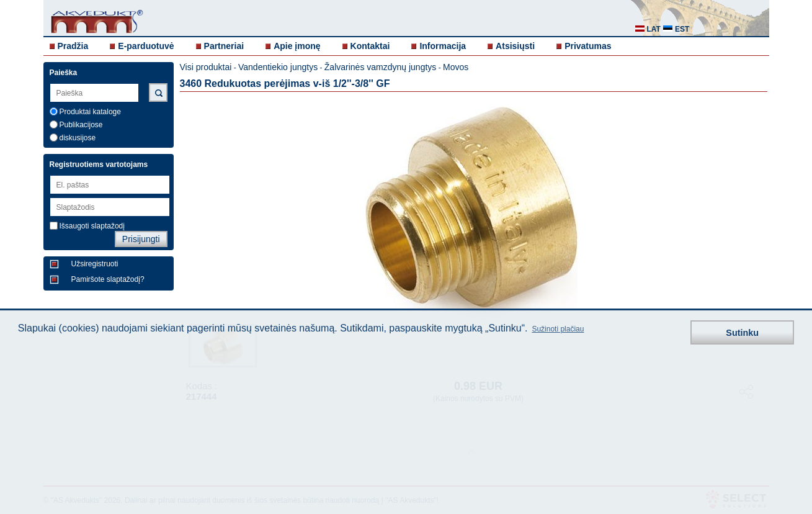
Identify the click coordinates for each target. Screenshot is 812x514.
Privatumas (588, 46)
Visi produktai (206, 67)
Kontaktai (370, 46)
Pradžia (73, 46)
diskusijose (78, 138)
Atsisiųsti (515, 46)
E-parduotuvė (146, 46)
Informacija (443, 46)
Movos (456, 67)
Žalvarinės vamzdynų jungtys (381, 67)
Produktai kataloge (90, 112)
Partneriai (224, 46)
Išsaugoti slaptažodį (92, 226)
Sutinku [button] (742, 333)
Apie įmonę (297, 46)
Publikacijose (81, 125)
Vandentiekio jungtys (278, 67)
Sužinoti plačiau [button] (558, 329)
